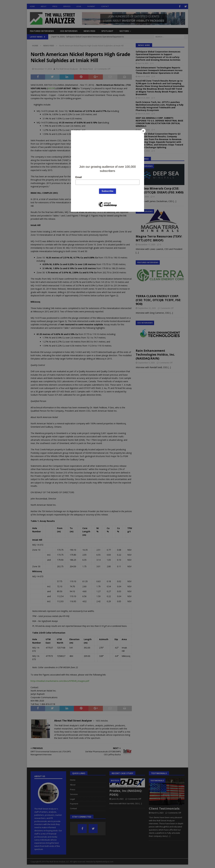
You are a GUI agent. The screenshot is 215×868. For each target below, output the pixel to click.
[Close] (143, 131)
